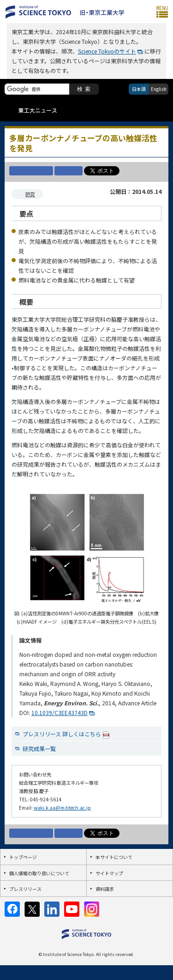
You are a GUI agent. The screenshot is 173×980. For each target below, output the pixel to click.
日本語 (139, 89)
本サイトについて (114, 857)
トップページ (23, 857)
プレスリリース (25, 889)
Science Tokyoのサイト (107, 51)
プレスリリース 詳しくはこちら (66, 734)
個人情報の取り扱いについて (39, 873)
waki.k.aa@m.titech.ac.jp (62, 808)
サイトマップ (109, 873)
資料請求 (105, 889)
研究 (30, 194)
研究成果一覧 (39, 749)
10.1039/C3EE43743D (60, 712)
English (159, 89)
